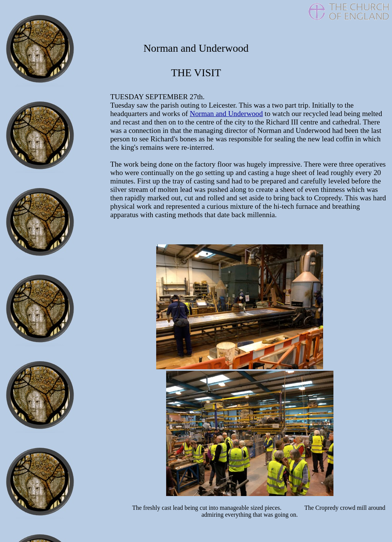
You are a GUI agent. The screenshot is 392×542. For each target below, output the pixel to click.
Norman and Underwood (226, 114)
